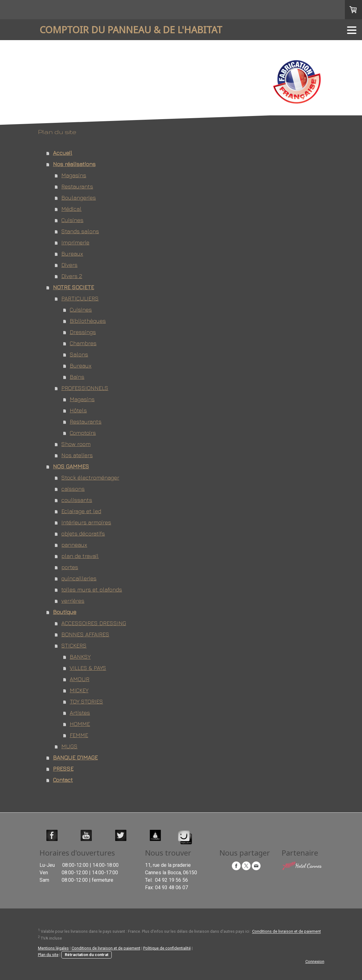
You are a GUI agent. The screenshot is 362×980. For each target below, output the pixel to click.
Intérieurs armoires (86, 522)
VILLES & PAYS (88, 668)
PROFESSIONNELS (85, 388)
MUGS (69, 746)
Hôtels (78, 410)
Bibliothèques (88, 321)
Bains (77, 377)
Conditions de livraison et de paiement (287, 932)
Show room (76, 444)
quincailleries (79, 578)
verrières (73, 601)
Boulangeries (79, 198)
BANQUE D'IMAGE (75, 757)
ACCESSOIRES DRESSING (94, 623)
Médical (71, 209)
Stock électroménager (90, 478)
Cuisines (72, 220)
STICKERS (74, 646)
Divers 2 (72, 276)
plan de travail (80, 556)
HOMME (80, 724)
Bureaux (72, 254)
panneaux (74, 545)
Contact (63, 780)
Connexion (315, 961)
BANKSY (80, 657)
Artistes (80, 713)
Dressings (83, 332)
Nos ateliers (77, 455)
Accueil (63, 153)
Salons (79, 354)
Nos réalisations (74, 164)
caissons (73, 489)
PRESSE (63, 769)
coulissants (77, 500)
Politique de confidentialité (167, 948)
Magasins (74, 175)
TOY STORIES (86, 701)
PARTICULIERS (80, 298)
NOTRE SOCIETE (73, 287)
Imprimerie (75, 242)
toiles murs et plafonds (92, 590)
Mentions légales (53, 948)
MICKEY (79, 690)
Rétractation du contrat (87, 955)
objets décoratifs (83, 534)
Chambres (83, 343)
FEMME (79, 735)
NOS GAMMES (71, 466)
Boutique (65, 612)
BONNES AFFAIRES (85, 634)
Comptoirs (83, 433)
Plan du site (48, 955)
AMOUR (80, 679)
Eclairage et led (81, 511)
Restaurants (77, 186)
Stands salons (80, 231)
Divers (69, 265)
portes (70, 567)
